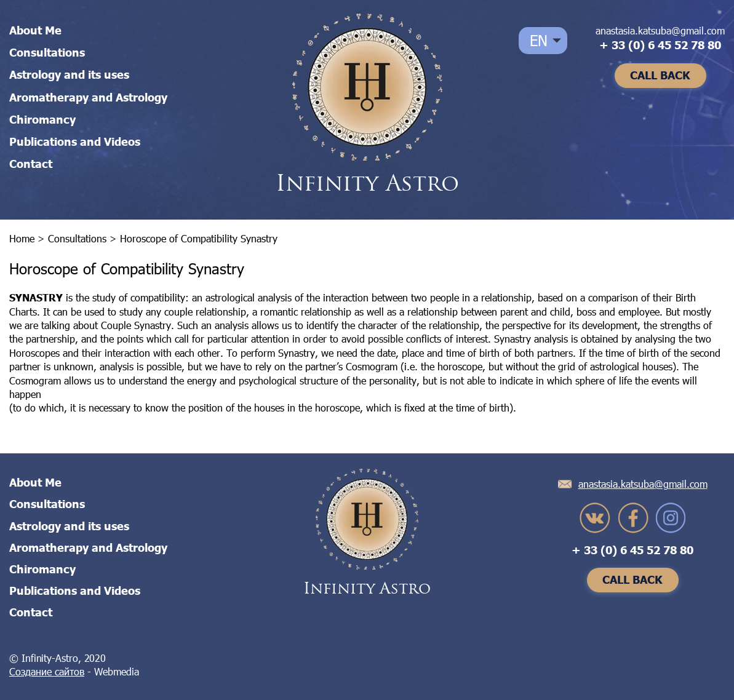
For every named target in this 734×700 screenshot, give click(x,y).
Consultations (47, 52)
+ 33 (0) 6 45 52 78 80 (660, 45)
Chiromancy (42, 119)
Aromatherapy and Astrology (88, 97)
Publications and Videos (75, 141)
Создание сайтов (47, 671)
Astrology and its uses (69, 74)
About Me (35, 30)
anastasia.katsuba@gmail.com (660, 30)
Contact (31, 164)
